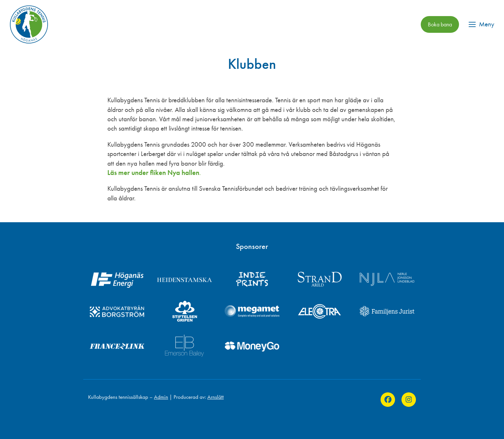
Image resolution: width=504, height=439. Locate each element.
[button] (482, 24)
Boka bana (440, 24)
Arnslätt (216, 397)
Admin (161, 397)
